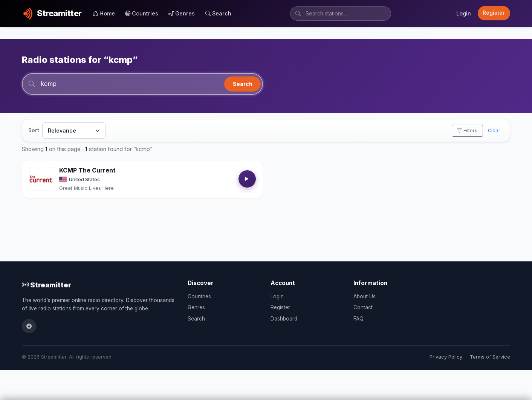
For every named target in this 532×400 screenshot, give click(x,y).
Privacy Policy (446, 357)
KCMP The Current (87, 170)
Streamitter (47, 285)
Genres (182, 13)
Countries (142, 13)
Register (494, 13)
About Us (365, 296)
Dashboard (284, 319)
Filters (467, 131)
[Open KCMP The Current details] (41, 179)
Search (218, 13)
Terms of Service (490, 357)
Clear (494, 131)
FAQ (358, 319)
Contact (363, 307)
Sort (34, 130)
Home (104, 13)
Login (464, 13)
